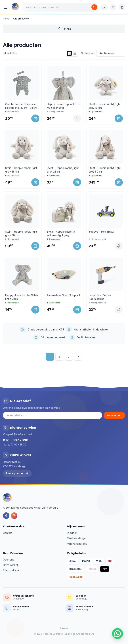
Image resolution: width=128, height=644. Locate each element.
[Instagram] (14, 516)
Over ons (8, 560)
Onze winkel (10, 565)
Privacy (64, 628)
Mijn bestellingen (77, 538)
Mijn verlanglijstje (77, 544)
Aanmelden (114, 415)
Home (6, 19)
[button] (117, 634)
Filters (64, 29)
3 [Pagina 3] (69, 357)
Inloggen (72, 533)
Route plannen (17, 473)
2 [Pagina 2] (59, 357)
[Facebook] (6, 516)
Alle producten (12, 570)
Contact (8, 533)
